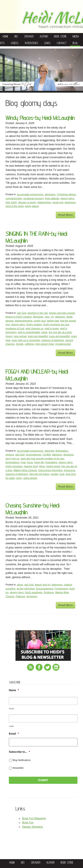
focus (30, 462)
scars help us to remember (26, 340)
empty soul (40, 321)
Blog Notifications (22, 760)
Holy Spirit (11, 202)
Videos (14, 43)
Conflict (47, 454)
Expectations (13, 462)
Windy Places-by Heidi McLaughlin (40, 118)
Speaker (29, 36)
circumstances (33, 454)
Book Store (60, 36)
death (69, 317)
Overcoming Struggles (50, 470)
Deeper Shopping (32, 827)
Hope (44, 332)
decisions (68, 454)
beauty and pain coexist (62, 313)
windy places (32, 206)
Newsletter (18, 768)
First (12, 709)
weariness (70, 202)
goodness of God (15, 328)
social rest (58, 202)
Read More (66, 215)
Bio (16, 36)
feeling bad (53, 321)
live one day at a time (60, 332)
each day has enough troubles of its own (42, 458)
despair (9, 321)
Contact (62, 43)
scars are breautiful (59, 336)
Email (14, 734)
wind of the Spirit (14, 206)
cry (52, 317)
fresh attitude (52, 198)
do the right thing (26, 589)
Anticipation (62, 451)
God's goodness (34, 592)
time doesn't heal (45, 344)
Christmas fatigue (66, 194)
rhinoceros (69, 470)
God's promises (14, 466)
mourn (9, 336)
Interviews (31, 43)
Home (5, 36)
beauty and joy (43, 585)
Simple (20, 344)
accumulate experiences (30, 194)
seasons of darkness (53, 340)
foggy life (39, 462)
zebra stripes (30, 478)
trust (62, 474)
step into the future (39, 474)
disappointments (24, 321)
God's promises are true (56, 324)
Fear (23, 462)
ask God (22, 313)
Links (47, 43)
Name (14, 690)
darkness (60, 317)
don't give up (12, 458)
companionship (14, 198)
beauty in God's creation (19, 317)
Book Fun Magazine (34, 818)
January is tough (27, 202)
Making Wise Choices (25, 470)
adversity (49, 451)
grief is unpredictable (29, 332)
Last (11, 726)
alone (20, 585)
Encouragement (45, 589)
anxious (10, 454)
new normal (20, 336)
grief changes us (34, 328)
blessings (38, 317)
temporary (32, 596)
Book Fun (28, 823)
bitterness (57, 585)
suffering (29, 344)
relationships (44, 202)
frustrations (51, 462)
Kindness (49, 592)
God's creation (34, 324)
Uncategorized (63, 344)
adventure (50, 194)
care (47, 317)
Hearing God (31, 466)
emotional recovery (33, 198)
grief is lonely (52, 328)
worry (19, 478)
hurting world (53, 466)
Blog (75, 43)
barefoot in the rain (38, 313)
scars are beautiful (38, 336)
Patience (20, 596)
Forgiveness (61, 589)
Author (44, 36)
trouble (54, 474)
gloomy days (67, 198)
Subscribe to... (19, 752)
